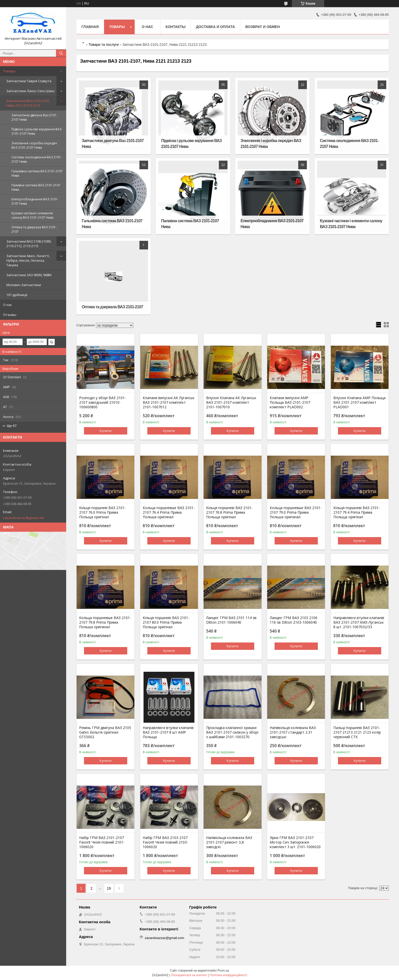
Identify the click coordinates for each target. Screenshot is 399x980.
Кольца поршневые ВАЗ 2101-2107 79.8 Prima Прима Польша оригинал (105, 622)
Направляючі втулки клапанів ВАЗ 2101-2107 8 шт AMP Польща (168, 732)
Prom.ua (223, 971)
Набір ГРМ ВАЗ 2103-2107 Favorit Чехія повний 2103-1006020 (165, 842)
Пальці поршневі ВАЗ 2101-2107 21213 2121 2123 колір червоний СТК (357, 732)
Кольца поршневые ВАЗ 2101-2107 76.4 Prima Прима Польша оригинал (169, 512)
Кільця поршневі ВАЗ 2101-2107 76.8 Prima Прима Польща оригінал (229, 512)
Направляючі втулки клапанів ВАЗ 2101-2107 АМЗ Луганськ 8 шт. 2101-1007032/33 (359, 622)
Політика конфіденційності (229, 975)
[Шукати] (61, 53)
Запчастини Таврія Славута (29, 81)
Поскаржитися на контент (189, 975)
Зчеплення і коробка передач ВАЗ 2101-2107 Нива (34, 145)
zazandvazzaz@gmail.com (24, 518)
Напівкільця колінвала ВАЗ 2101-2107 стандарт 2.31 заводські (293, 732)
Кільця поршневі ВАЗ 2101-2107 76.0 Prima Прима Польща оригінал (102, 512)
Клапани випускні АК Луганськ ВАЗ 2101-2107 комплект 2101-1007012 (169, 402)
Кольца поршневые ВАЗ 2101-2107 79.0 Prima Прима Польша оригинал (296, 512)
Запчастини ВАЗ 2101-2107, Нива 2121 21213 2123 (28, 103)
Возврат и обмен (263, 27)
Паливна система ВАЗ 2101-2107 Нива (36, 187)
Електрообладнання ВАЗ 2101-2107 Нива (35, 201)
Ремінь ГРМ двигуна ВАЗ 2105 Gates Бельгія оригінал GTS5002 (105, 732)
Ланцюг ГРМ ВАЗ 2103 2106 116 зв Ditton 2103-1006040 (294, 620)
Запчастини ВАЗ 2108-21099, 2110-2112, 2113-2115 (29, 244)
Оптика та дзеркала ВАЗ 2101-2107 (34, 229)
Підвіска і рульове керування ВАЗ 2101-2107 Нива (37, 131)
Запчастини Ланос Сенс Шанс (31, 91)
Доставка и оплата (215, 27)
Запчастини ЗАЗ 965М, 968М (29, 275)
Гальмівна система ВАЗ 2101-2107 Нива (37, 173)
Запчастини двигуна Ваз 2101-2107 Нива (34, 117)
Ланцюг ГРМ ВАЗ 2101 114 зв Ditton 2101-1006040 (231, 620)
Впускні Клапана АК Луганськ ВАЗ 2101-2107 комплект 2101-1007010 (231, 402)
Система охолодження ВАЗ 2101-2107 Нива (37, 159)
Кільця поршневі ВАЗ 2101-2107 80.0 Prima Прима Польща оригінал (166, 622)
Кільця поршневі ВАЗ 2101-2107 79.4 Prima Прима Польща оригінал (357, 512)
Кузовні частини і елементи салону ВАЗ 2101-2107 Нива (32, 215)
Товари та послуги (104, 45)
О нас (8, 305)
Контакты (176, 27)
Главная (90, 27)
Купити (106, 431)
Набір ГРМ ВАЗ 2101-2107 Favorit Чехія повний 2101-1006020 (102, 842)
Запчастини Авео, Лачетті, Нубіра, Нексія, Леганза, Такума (28, 260)
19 (109, 888)
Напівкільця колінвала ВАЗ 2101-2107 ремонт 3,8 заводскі (229, 842)
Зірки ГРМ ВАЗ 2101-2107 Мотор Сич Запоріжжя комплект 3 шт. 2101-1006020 (295, 842)
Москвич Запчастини (24, 285)
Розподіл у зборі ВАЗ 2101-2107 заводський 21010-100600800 (103, 402)
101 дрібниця (17, 295)
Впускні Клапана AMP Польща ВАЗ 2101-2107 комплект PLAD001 (359, 402)
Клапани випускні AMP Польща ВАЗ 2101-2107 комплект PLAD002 (290, 402)
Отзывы (10, 315)
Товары (9, 71)
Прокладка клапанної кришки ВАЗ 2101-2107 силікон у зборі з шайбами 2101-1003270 (232, 732)
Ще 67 (12, 426)
